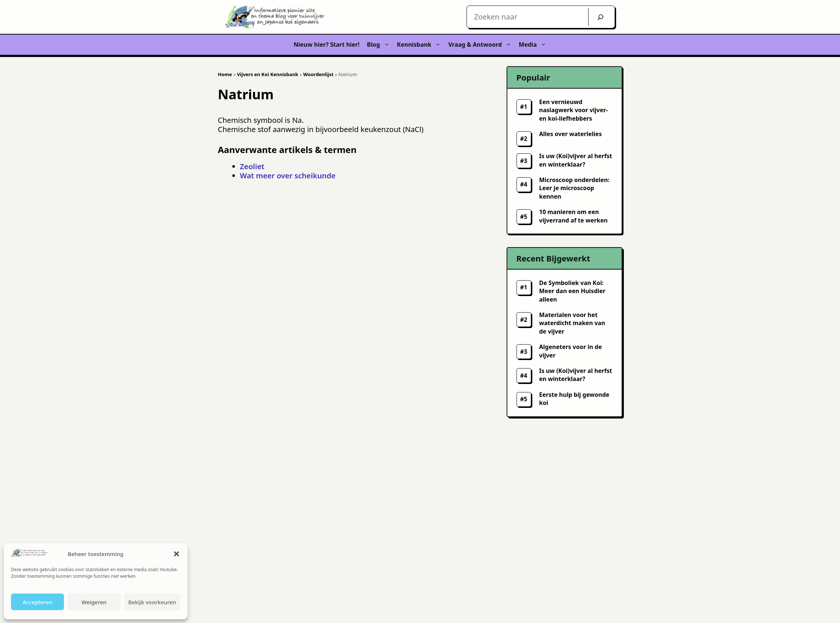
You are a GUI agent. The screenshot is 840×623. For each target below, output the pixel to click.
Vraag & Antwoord (482, 45)
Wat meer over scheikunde (288, 176)
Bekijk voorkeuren (152, 602)
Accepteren (37, 602)
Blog (380, 45)
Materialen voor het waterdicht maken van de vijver (572, 323)
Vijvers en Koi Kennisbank (267, 74)
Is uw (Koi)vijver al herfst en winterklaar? (576, 375)
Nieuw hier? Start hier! (327, 44)
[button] (176, 554)
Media (534, 45)
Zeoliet (252, 166)
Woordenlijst (318, 74)
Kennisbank (421, 45)
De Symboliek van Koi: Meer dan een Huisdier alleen (572, 291)
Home (225, 74)
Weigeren (94, 602)
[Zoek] (600, 17)
